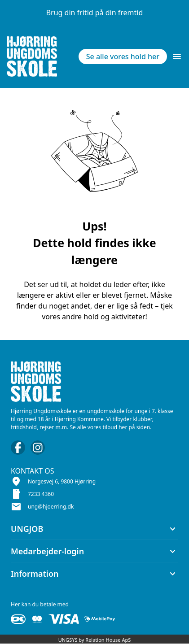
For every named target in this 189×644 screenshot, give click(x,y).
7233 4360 (41, 494)
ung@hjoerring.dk (51, 507)
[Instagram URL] (38, 448)
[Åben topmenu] (177, 57)
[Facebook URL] (18, 448)
